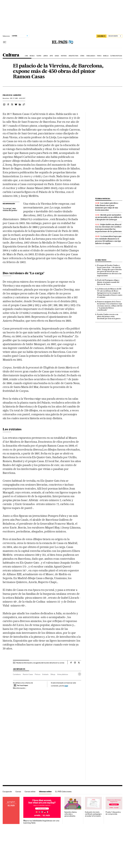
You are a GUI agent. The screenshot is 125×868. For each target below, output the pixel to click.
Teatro (39, 56)
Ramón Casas (28, 674)
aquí (66, 686)
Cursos (18, 792)
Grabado (45, 674)
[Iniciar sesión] (115, 36)
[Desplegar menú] (5, 42)
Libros (46, 56)
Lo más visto (101, 260)
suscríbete (101, 36)
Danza (57, 56)
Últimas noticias (116, 56)
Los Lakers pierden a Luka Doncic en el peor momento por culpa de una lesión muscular (107, 207)
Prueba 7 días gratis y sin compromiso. (113, 813)
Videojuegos (91, 56)
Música (32, 56)
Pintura (38, 674)
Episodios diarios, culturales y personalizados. (71, 814)
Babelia (106, 56)
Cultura (11, 55)
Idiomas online (45, 792)
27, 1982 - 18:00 (18, 98)
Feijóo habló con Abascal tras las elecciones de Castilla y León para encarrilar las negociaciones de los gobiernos (108, 228)
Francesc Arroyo (12, 95)
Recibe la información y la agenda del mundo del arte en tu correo (40, 663)
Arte (51, 56)
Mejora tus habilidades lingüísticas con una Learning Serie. (41, 822)
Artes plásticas (63, 674)
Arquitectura (73, 56)
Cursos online (30, 792)
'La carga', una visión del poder (10, 210)
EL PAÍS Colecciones (63, 792)
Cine (26, 56)
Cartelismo (17, 674)
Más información (20, 688)
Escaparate (7, 792)
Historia (64, 56)
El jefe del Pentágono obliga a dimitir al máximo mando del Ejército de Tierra (108, 282)
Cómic (82, 56)
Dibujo (53, 674)
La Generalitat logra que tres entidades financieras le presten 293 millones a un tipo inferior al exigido (108, 240)
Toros (99, 56)
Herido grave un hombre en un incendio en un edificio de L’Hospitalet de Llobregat (109, 217)
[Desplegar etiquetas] (80, 674)
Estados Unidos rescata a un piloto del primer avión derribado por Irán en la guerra (109, 316)
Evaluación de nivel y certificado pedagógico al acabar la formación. (93, 814)
